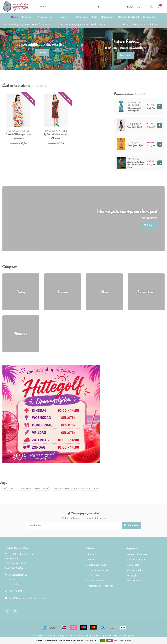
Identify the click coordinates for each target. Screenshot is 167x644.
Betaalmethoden (94, 581)
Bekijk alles (142, 94)
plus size (71, 488)
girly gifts (24, 488)
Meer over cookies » (123, 640)
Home (15, 17)
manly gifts (42, 488)
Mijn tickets (133, 565)
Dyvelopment (128, 636)
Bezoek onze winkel (96, 565)
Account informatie (137, 554)
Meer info (125, 55)
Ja (102, 640)
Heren (62, 17)
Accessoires (45, 17)
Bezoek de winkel (129, 17)
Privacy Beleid (94, 575)
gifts (9, 488)
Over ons (91, 560)
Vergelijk (131, 575)
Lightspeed (94, 636)
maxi (57, 488)
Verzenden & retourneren (100, 586)
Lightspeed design (110, 636)
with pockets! (89, 488)
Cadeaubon (108, 17)
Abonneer (131, 525)
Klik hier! (149, 225)
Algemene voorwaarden (99, 570)
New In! (42, 52)
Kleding (27, 17)
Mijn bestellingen (136, 560)
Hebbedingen (80, 17)
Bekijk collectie (40, 86)
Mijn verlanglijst (135, 570)
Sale (95, 17)
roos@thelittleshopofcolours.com (27, 598)
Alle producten (135, 581)
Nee (109, 640)
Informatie (150, 17)
